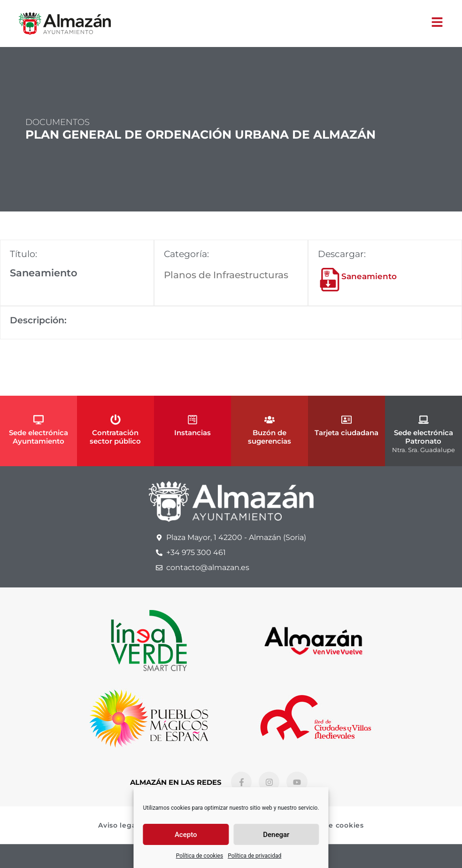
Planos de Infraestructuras (226, 275)
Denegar (276, 835)
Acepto (186, 835)
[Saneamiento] (330, 280)
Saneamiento (369, 276)
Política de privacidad (254, 856)
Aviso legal (118, 825)
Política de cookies (200, 856)
